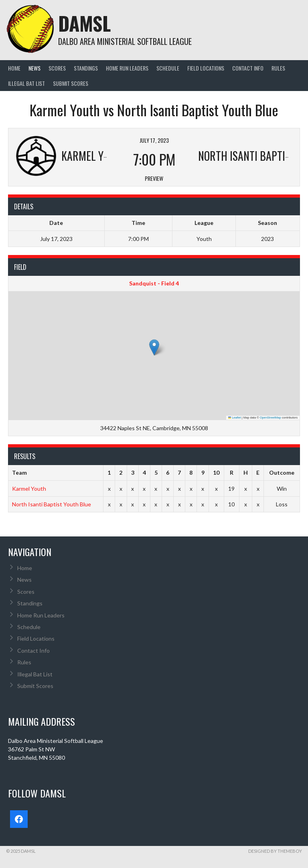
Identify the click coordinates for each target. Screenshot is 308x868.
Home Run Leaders (127, 68)
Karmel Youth (29, 489)
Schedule (168, 68)
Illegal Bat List (26, 83)
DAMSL (84, 23)
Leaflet (235, 418)
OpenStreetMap (271, 418)
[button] (154, 347)
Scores (57, 68)
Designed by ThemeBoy (275, 851)
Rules (278, 68)
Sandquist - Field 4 (154, 283)
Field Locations (206, 68)
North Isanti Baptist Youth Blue (52, 504)
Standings (86, 68)
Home (14, 68)
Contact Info (248, 68)
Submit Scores (71, 83)
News (34, 68)
